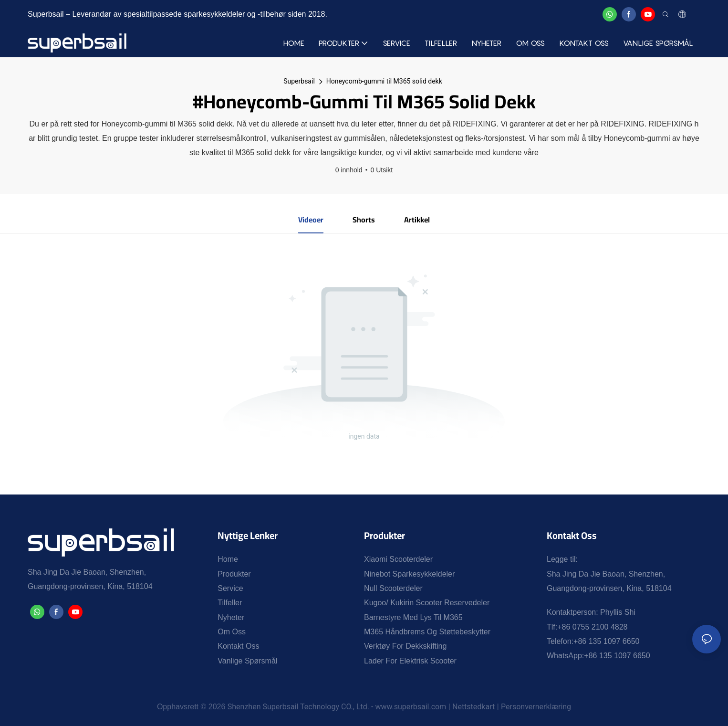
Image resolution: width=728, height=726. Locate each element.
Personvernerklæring (536, 707)
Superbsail (299, 81)
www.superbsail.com (411, 707)
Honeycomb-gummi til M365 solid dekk (384, 81)
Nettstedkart (473, 707)
